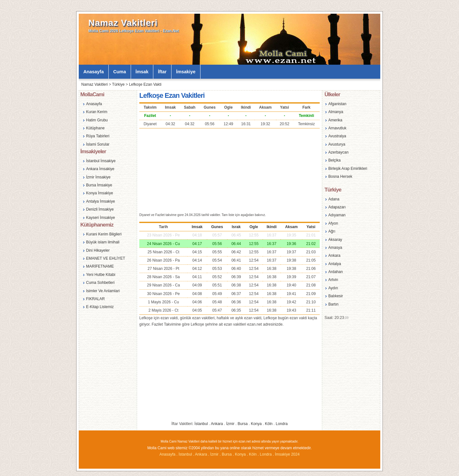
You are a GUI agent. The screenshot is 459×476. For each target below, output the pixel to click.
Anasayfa (93, 72)
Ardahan (335, 272)
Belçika (335, 160)
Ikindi (271, 227)
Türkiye (118, 84)
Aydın (333, 288)
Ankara (217, 424)
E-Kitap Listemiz (100, 307)
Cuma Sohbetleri (100, 283)
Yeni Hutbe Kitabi (101, 275)
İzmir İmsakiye (98, 177)
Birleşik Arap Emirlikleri (348, 169)
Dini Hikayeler (98, 250)
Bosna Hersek (340, 177)
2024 (295, 454)
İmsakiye (186, 72)
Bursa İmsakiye (99, 185)
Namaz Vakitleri (123, 23)
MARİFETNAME (100, 266)
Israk (236, 227)
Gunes (217, 227)
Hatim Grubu (97, 120)
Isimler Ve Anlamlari (103, 291)
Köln (269, 424)
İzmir (230, 424)
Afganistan (337, 104)
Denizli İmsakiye (100, 209)
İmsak (142, 72)
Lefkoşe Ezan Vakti (145, 84)
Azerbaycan (338, 152)
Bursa (243, 424)
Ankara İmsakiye (100, 169)
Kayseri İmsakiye (101, 218)
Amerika (335, 120)
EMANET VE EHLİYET (106, 258)
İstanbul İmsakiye (101, 161)
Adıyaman (337, 215)
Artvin (333, 280)
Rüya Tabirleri (98, 136)
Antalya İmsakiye (101, 201)
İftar (162, 72)
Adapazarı (337, 207)
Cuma (120, 72)
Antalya (335, 264)
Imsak (197, 227)
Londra (282, 424)
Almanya (336, 112)
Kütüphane (95, 128)
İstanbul (201, 424)
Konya (256, 424)
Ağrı (332, 231)
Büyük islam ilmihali (103, 242)
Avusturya (337, 144)
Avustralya (337, 136)
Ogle (254, 227)
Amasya (335, 248)
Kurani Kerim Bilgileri (104, 234)
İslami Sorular (98, 144)
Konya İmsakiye (100, 193)
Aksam (291, 227)
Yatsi (311, 227)
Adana (334, 199)
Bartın (333, 304)
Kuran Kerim (97, 112)
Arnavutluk (337, 128)
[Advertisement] (229, 170)
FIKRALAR (95, 299)
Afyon (333, 223)
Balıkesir (336, 296)
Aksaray (335, 240)
